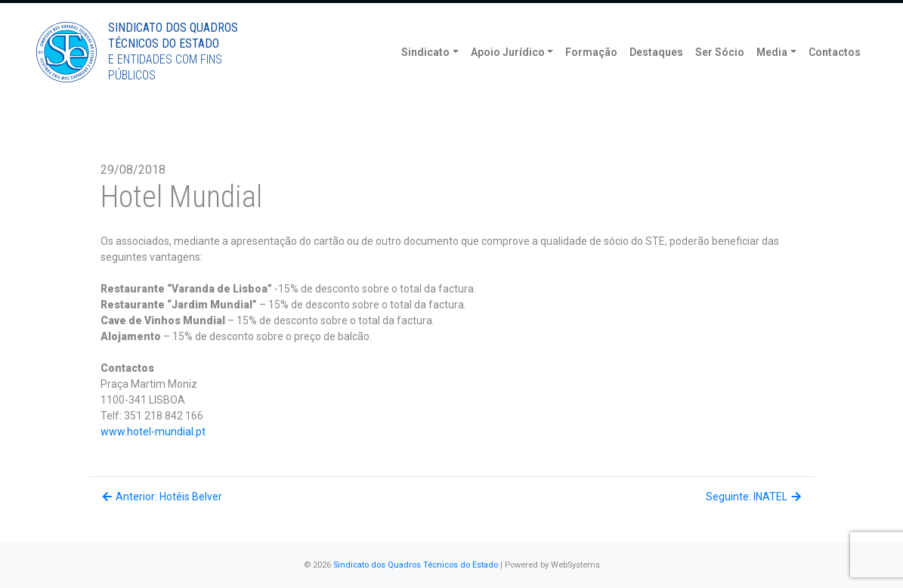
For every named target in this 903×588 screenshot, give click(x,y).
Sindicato (425, 76)
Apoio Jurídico (508, 76)
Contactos (835, 76)
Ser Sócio (720, 76)
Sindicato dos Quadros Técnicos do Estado (416, 565)
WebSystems (575, 565)
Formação (591, 76)
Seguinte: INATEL (755, 497)
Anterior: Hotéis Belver (162, 497)
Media (772, 76)
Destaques (656, 76)
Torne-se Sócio (753, 13)
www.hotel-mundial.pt (153, 432)
